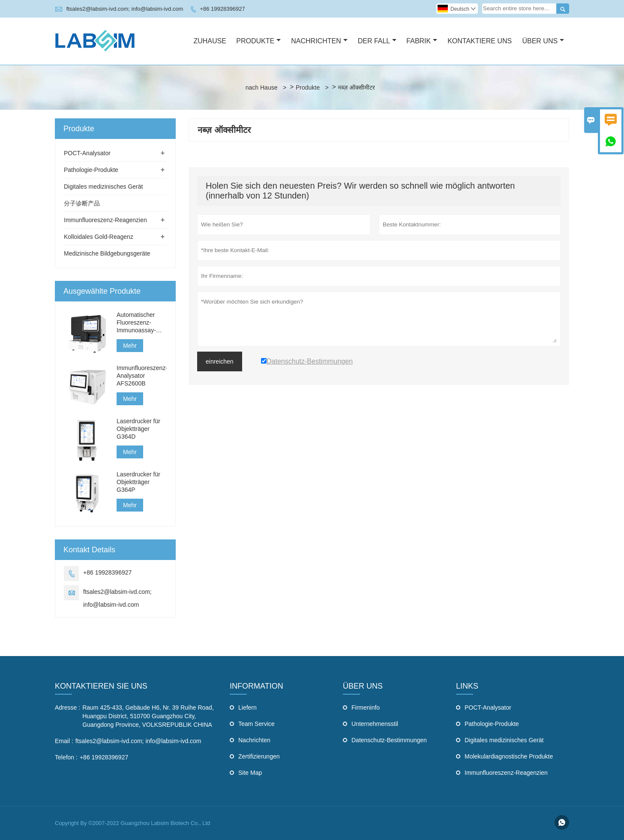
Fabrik (422, 41)
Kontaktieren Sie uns (101, 686)
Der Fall (377, 41)
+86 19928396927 (222, 9)
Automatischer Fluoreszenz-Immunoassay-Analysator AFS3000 (136, 323)
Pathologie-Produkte (91, 170)
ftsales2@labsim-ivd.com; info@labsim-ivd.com (125, 9)
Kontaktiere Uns (480, 41)
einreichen (220, 361)
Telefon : (66, 757)
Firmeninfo (366, 708)
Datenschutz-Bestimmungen (389, 740)
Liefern (247, 708)
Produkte (258, 41)
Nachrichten (319, 41)
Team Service (256, 724)
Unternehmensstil (375, 724)
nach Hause (262, 87)
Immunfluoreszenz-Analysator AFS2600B (142, 376)
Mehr (130, 346)
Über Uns (543, 41)
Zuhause (210, 41)
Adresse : (67, 708)
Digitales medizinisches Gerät (103, 187)
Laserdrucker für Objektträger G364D (138, 429)
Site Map (250, 773)
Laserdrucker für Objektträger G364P (138, 482)
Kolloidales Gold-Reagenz (99, 237)
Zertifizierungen (259, 756)
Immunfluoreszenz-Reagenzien (105, 220)
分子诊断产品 (82, 203)
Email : (64, 741)
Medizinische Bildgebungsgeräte (107, 253)
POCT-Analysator (87, 153)
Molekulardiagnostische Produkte (509, 756)
